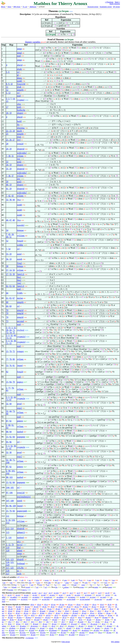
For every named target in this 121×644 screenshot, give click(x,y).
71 (14, 330)
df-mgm (12, 630)
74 (10, 332)
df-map (88, 617)
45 (9, 234)
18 (7, 113)
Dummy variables (33, 42)
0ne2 (19, 280)
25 (7, 134)
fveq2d (20, 241)
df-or (46, 605)
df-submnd (53, 630)
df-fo (40, 615)
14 (14, 99)
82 (7, 372)
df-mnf (55, 620)
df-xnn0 (80, 622)
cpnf (75, 585)
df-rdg (56, 617)
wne (65, 580)
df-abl (73, 632)
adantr (20, 550)
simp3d (20, 313)
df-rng (92, 632)
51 (10, 237)
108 (12, 501)
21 (7, 140)
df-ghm (106, 630)
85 (7, 390)
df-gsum (87, 628)
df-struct (71, 626)
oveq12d (21, 493)
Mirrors (3, 7)
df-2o (72, 617)
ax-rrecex (24, 599)
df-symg (22, 632)
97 (7, 493)
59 (14, 270)
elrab (19, 87)
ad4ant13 (21, 532)
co (16, 585)
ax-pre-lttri (46, 599)
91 (13, 425)
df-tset (42, 628)
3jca (19, 200)
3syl (19, 140)
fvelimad (21, 563)
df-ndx (100, 626)
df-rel (18, 613)
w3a (37, 580)
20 (7, 149)
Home (9, 7)
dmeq (19, 78)
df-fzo (18, 624)
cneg (83, 585)
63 (10, 286)
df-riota (74, 615)
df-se (107, 611)
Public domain (66, 642)
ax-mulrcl (36, 597)
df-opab (42, 611)
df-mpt (52, 611)
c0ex (19, 104)
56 (7, 259)
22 (7, 131)
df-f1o (48, 615)
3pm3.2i (21, 274)
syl (18, 72)
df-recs (48, 617)
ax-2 (45, 593)
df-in (34, 609)
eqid (19, 56)
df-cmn (63, 632)
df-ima (66, 613)
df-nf (102, 605)
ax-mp (34, 593)
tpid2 (19, 162)
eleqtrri (20, 113)
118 (8, 562)
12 (7, 90)
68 (7, 302)
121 (12, 562)
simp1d (20, 310)
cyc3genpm (30, 638)
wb (22, 580)
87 (10, 400)
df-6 (40, 622)
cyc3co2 (21, 330)
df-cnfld (72, 635)
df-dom (105, 617)
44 (14, 200)
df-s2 (53, 626)
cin (98, 580)
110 (13, 520)
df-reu (94, 607)
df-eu (10, 607)
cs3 (46, 587)
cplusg (66, 587)
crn (59, 583)
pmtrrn (20, 421)
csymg (81, 587)
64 (14, 286)
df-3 (17, 622)
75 (14, 332)
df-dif (19, 609)
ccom (76, 583)
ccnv (38, 583)
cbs (56, 587)
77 (7, 359)
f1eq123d (21, 84)
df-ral (69, 607)
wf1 (106, 583)
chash (14, 587)
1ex (19, 159)
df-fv (56, 615)
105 (12, 488)
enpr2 (19, 408)
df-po (84, 611)
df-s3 (62, 626)
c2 (91, 585)
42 (9, 196)
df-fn (19, 615)
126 (8, 571)
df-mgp (82, 632)
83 (7, 506)
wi (16, 580)
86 (10, 506)
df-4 (25, 622)
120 (8, 550)
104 (8, 488)
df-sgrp (22, 630)
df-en (97, 617)
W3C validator (115, 642)
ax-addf (109, 599)
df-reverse (34, 626)
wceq (47, 580)
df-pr (89, 609)
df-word (74, 624)
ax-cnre (35, 599)
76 (10, 366)
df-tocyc (82, 635)
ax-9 (100, 593)
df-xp (10, 613)
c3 (99, 585)
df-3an (62, 605)
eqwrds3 (21, 225)
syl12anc (21, 521)
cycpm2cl (21, 337)
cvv (81, 580)
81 (14, 366)
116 (10, 538)
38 (10, 200)
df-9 (63, 622)
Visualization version (106, 7)
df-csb (10, 609)
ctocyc (25, 590)
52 (7, 241)
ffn (18, 125)
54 (9, 249)
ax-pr (61, 595)
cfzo (5, 587)
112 (8, 522)
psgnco (20, 382)
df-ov (83, 615)
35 (7, 169)
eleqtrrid (21, 149)
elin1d (20, 65)
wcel (56, 580)
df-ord (84, 613)
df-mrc (107, 628)
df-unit (33, 635)
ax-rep (26, 595)
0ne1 (19, 277)
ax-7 (85, 593)
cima (67, 583)
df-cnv (26, 613)
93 (7, 428)
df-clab (18, 607)
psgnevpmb (22, 511)
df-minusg (85, 630)
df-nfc (45, 607)
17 (7, 107)
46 (7, 220)
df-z (89, 622)
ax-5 (71, 593)
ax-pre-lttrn (58, 599)
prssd (19, 404)
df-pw (73, 609)
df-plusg (12, 628)
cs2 (37, 587)
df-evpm (53, 632)
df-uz (106, 622)
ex (18, 571)
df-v (110, 607)
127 (8, 574)
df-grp (75, 630)
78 (10, 359)
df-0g (78, 628)
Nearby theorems (115, 4)
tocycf (20, 545)
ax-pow (52, 595)
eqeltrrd (20, 538)
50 (7, 230)
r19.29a (20, 568)
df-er (80, 617)
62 (7, 286)
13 (9, 93)
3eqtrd (20, 366)
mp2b (19, 131)
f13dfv (20, 293)
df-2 (10, 622)
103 (11, 477)
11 (7, 87)
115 (8, 532)
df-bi (32, 605)
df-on (92, 613)
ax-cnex (77, 595)
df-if (65, 609)
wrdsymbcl (22, 153)
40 (7, 185)
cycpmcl (21, 100)
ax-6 (78, 593)
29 (10, 149)
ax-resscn (88, 595)
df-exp (54, 624)
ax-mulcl (25, 597)
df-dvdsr (23, 635)
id (18, 75)
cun (90, 580)
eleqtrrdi (21, 528)
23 (10, 131)
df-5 (33, 622)
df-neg (98, 620)
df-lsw (84, 624)
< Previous (109, 2)
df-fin (12, 620)
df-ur (100, 632)
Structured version (93, 7)
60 (7, 306)
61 (7, 298)
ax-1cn (98, 595)
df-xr (64, 620)
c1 (56, 585)
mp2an (20, 298)
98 (7, 477)
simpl (19, 53)
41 (7, 189)
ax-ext (18, 595)
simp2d (20, 317)
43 (13, 196)
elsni (19, 137)
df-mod (35, 624)
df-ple (51, 628)
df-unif (69, 628)
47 (10, 220)
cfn (41, 585)
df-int (10, 611)
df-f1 (33, 615)
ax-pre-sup (98, 599)
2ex (19, 179)
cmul (64, 585)
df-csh (45, 626)
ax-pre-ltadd (71, 599)
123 (12, 559)
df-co (34, 613)
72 (7, 332)
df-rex (77, 607)
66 (7, 293)
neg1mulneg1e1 (24, 497)
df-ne (53, 607)
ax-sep (35, 595)
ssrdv (19, 574)
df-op (104, 609)
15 (7, 101)
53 (7, 366)
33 (7, 162)
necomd (20, 321)
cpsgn (110, 587)
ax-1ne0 (103, 597)
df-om (110, 615)
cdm (49, 583)
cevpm (11, 590)
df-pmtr (33, 632)
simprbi (20, 90)
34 (7, 165)
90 (7, 414)
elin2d (20, 117)
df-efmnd (65, 630)
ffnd (19, 547)
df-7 (48, 622)
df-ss (42, 609)
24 (14, 131)
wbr (30, 583)
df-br (34, 611)
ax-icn (108, 595)
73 (7, 321)
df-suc (109, 613)
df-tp (96, 609)
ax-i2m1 (93, 597)
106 (11, 493)
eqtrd (19, 254)
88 (7, 432)
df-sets (81, 626)
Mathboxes (33, 7)
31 (13, 156)
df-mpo (101, 615)
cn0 (107, 585)
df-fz (10, 624)
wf (95, 583)
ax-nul (43, 595)
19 (10, 113)
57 (7, 270)
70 (7, 310)
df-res (58, 613)
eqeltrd (20, 432)
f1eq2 (19, 263)
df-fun (11, 615)
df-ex (94, 605)
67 (14, 298)
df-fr (99, 611)
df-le (81, 620)
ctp (11, 583)
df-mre (97, 628)
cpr (4, 583)
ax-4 (64, 593)
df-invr (43, 635)
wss (106, 580)
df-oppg (12, 632)
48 (14, 220)
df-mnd (31, 630)
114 (12, 528)
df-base (109, 626)
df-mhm (42, 630)
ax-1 (40, 593)
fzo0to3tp (21, 110)
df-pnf (46, 620)
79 (10, 351)
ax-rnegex (13, 599)
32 (7, 200)
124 (8, 565)
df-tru (79, 605)
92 (10, 421)
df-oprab (92, 615)
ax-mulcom (48, 597)
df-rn (50, 613)
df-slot (90, 626)
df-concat (94, 624)
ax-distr (83, 597)
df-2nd (10, 617)
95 (7, 442)
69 (10, 306)
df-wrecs (38, 617)
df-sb (109, 605)
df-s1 (104, 624)
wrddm (20, 245)
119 (8, 547)
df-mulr (23, 628)
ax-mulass (72, 597)
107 (8, 501)
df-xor (70, 605)
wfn (86, 583)
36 (9, 176)
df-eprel (75, 611)
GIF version (116, 7)
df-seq (45, 624)
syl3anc (20, 389)
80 (14, 359)
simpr (19, 49)
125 (12, 568)
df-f (26, 615)
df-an (39, 605)
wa (30, 580)
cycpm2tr (21, 398)
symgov (20, 351)
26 (10, 140)
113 (8, 528)
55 (7, 254)
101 (13, 471)
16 (9, 520)
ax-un (69, 595)
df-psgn (43, 632)
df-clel (36, 607)
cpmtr (96, 587)
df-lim (100, 613)
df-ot (111, 609)
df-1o (64, 617)
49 (7, 237)
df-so (92, 611)
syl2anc (20, 156)
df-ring (109, 632)
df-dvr (52, 635)
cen (32, 585)
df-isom (65, 615)
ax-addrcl (14, 597)
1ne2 (19, 283)
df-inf (28, 620)
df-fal (87, 605)
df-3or (53, 605)
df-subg (96, 630)
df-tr (60, 611)
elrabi (19, 69)
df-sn (81, 609)
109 (14, 506)
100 (8, 462)
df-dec (98, 622)
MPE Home (17, 7)
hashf (19, 121)
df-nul (58, 609)
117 (8, 568)
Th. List (25, 7)
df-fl (27, 624)
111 (8, 516)
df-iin (26, 611)
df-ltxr (72, 620)
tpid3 (19, 182)
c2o (23, 585)
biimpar (20, 230)
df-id (67, 611)
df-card (37, 620)
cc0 (48, 585)
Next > (117, 2)
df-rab (102, 607)
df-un (27, 609)
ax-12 (10, 595)
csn (114, 580)
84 (10, 382)
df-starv (33, 628)
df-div (107, 620)
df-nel (61, 607)
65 (10, 298)
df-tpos (19, 617)
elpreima (21, 128)
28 (7, 144)
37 (13, 176)
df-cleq (27, 607)
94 (10, 432)
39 (7, 182)
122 (8, 559)
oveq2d (20, 144)
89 (9, 425)
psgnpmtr (21, 437)
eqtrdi (19, 259)
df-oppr (13, 635)
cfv (113, 583)
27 (14, 140)
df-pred (75, 613)
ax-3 (50, 593)
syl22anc (21, 236)
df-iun (18, 611)
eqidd (19, 81)
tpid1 (19, 107)
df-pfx (13, 626)
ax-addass (60, 597)
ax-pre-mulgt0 (85, 599)
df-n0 (71, 622)
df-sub (89, 620)
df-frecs (28, 617)
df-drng (61, 635)
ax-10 (107, 593)
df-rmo (85, 607)
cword (28, 587)
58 (7, 266)
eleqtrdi (20, 559)
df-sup (20, 620)
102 (8, 473)
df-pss (50, 609)
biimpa (20, 266)
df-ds (60, 628)
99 (9, 471)
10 (11, 84)
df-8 (55, 622)
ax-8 (93, 593)
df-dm (42, 613)
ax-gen (56, 593)
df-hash (64, 624)
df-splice (23, 626)
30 (9, 156)
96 (10, 442)
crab (73, 580)
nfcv (19, 542)
